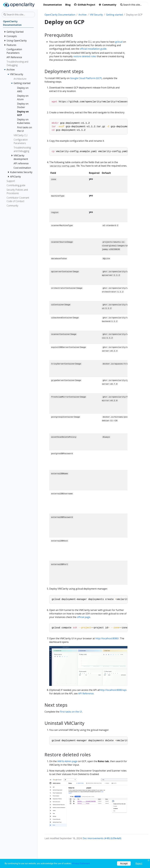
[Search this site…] (133, 5)
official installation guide (93, 49)
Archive (83, 15)
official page (84, 617)
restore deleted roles (85, 56)
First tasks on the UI (71, 712)
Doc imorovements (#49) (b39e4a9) (102, 838)
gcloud (119, 42)
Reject (139, 863)
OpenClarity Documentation (60, 15)
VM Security (96, 15)
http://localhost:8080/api (113, 690)
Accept (124, 863)
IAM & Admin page (67, 761)
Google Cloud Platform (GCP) (86, 78)
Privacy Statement (81, 864)
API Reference (86, 693)
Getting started (114, 15)
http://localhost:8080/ (107, 638)
